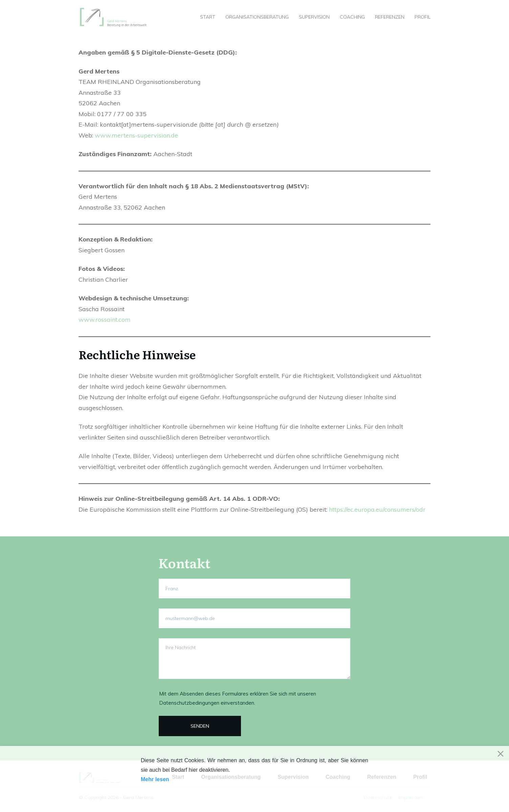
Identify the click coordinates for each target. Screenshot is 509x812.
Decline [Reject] (196, 798)
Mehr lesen (155, 779)
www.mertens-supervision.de (136, 135)
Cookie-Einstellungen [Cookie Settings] (341, 798)
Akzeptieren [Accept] (160, 798)
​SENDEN (200, 726)
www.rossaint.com (105, 319)
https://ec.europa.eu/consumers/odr (377, 509)
